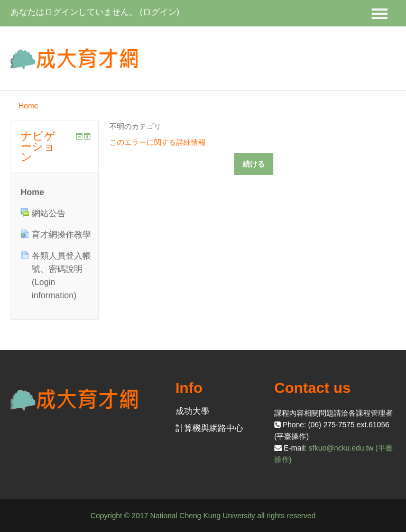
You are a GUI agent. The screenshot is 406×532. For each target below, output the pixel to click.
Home (28, 106)
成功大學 (192, 411)
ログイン (160, 12)
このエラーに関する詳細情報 (158, 142)
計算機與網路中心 (209, 428)
